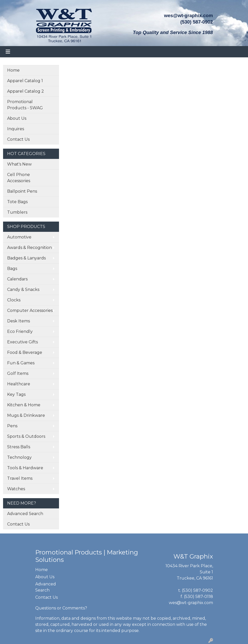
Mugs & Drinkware (26, 415)
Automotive (19, 237)
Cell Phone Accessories (19, 178)
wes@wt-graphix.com (188, 15)
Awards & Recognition (29, 248)
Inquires (16, 129)
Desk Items (19, 321)
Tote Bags (17, 202)
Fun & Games (21, 363)
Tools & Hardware (25, 468)
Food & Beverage (25, 352)
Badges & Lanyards (26, 258)
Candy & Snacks (23, 290)
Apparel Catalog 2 (26, 91)
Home (13, 70)
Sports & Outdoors (26, 436)
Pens (12, 426)
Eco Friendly (20, 331)
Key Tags (16, 394)
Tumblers (17, 212)
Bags (12, 269)
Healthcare (19, 384)
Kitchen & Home (24, 405)
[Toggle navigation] (8, 52)
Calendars (17, 279)
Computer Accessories (30, 310)
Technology (19, 457)
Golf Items (18, 373)
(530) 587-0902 (197, 590)
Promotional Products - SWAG (25, 105)
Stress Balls (19, 447)
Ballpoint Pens (22, 191)
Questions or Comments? (61, 608)
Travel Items (20, 478)
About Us (17, 118)
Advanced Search (25, 514)
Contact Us (18, 139)
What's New (19, 164)
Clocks (14, 300)
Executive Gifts (22, 342)
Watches (16, 489)
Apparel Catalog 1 (25, 81)
